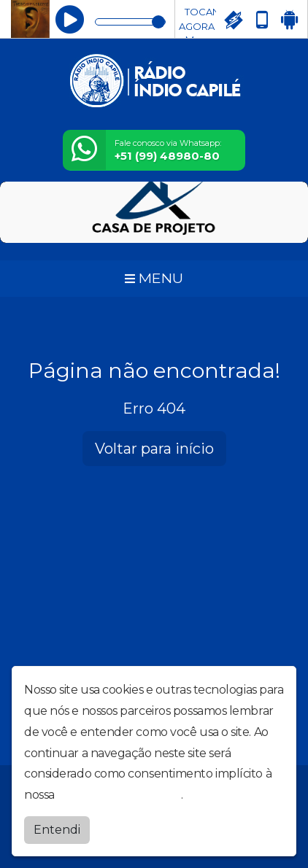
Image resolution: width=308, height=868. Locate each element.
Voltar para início (154, 449)
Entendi (57, 826)
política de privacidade (119, 792)
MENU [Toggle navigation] (154, 278)
